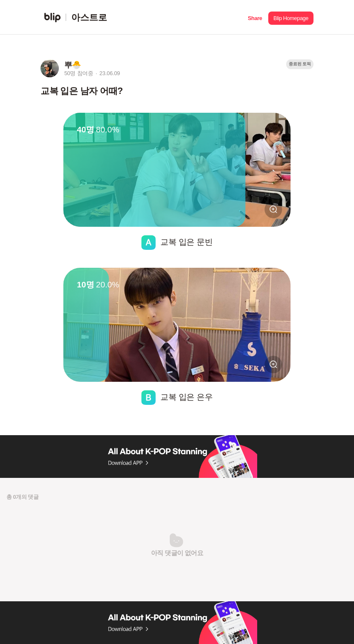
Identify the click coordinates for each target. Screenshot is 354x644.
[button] (255, 17)
